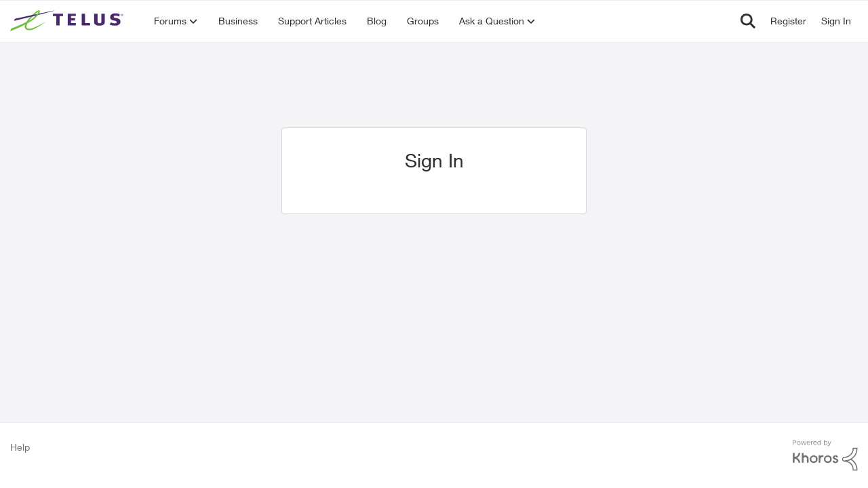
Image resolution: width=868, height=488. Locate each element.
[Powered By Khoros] (825, 455)
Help (20, 447)
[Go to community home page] (68, 21)
